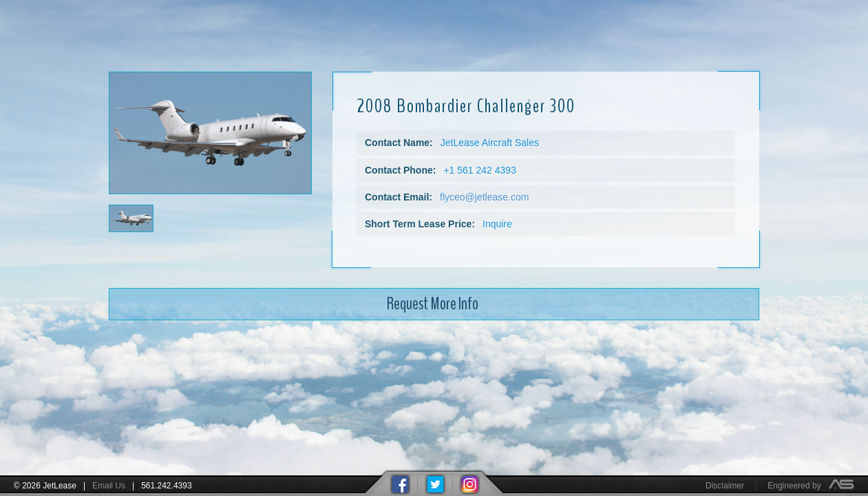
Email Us (109, 486)
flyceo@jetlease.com (484, 190)
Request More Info (433, 296)
